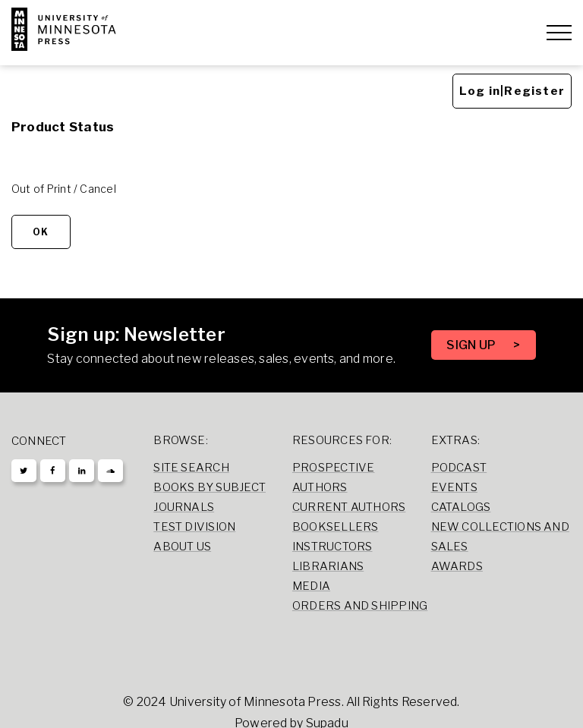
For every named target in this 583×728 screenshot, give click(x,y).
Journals (184, 507)
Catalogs (461, 507)
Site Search (191, 468)
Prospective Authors (334, 477)
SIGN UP (472, 345)
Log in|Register (512, 89)
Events (454, 487)
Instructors (332, 547)
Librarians (328, 566)
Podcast (459, 468)
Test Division (194, 527)
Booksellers (336, 527)
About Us (182, 547)
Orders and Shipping (360, 606)
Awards (457, 566)
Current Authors (349, 507)
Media (311, 586)
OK (41, 230)
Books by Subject (210, 487)
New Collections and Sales (500, 537)
